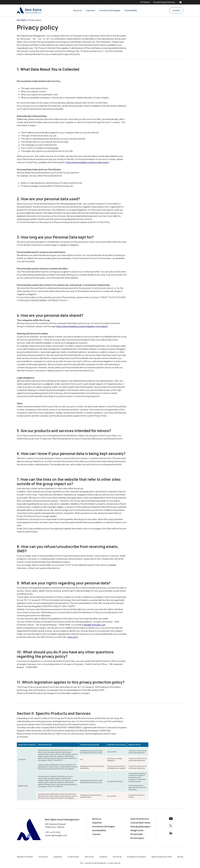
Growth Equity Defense (164, 2)
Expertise (90, 10)
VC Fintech (145, 2)
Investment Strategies (110, 10)
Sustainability (131, 10)
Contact (176, 10)
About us (78, 10)
